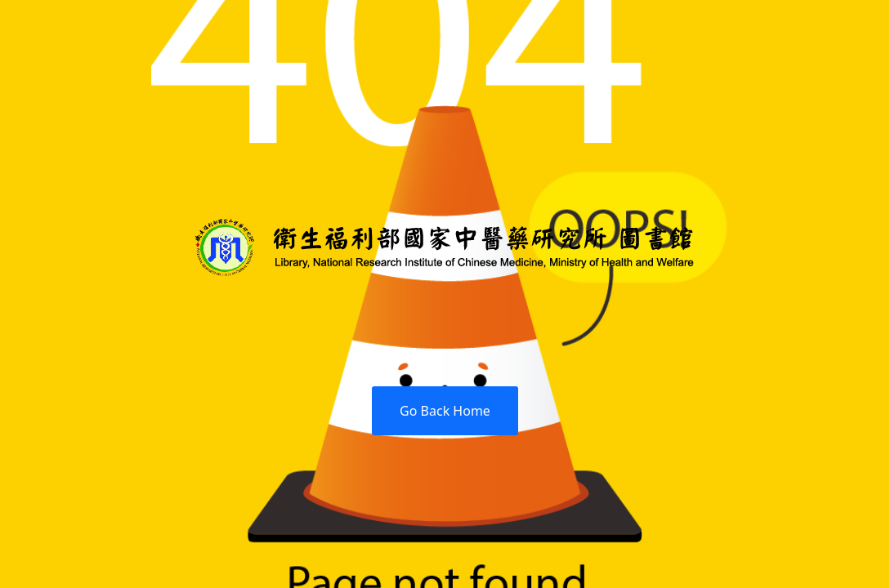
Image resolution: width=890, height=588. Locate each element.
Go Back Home (445, 411)
